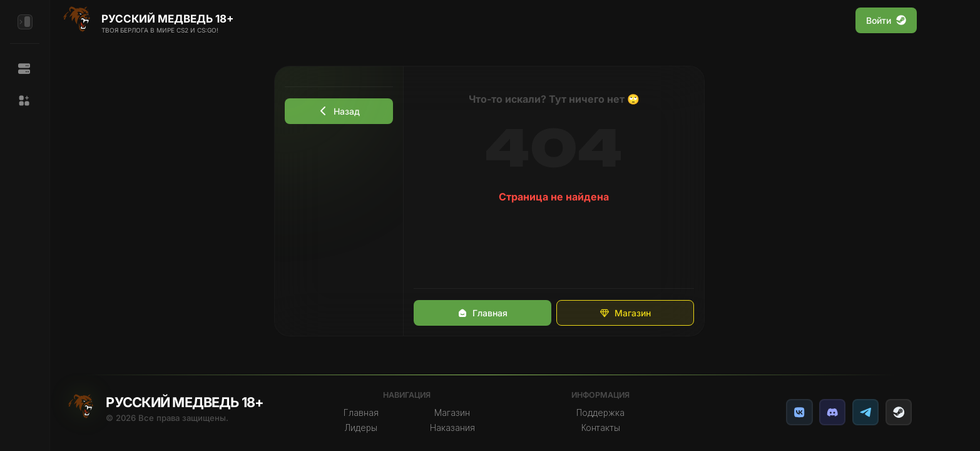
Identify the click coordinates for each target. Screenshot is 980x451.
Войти (886, 20)
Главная (482, 313)
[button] (25, 101)
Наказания (452, 428)
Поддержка (600, 413)
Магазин (625, 313)
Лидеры (361, 428)
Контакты (601, 428)
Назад (339, 111)
